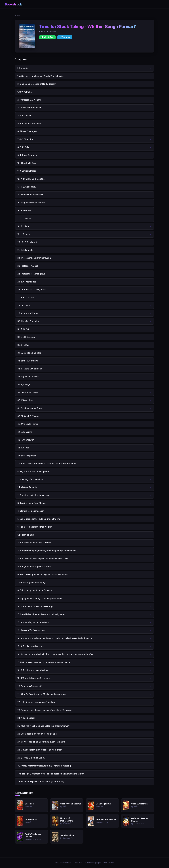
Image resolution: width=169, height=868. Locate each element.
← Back (18, 15)
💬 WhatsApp (47, 37)
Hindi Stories (109, 863)
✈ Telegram (65, 37)
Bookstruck (13, 4)
